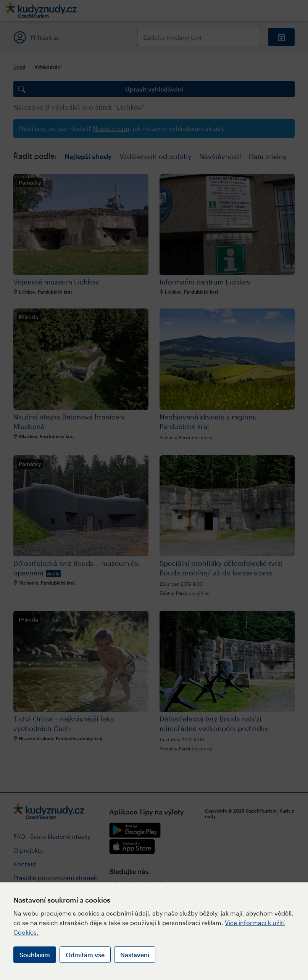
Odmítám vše (85, 955)
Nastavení (135, 955)
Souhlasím (35, 955)
